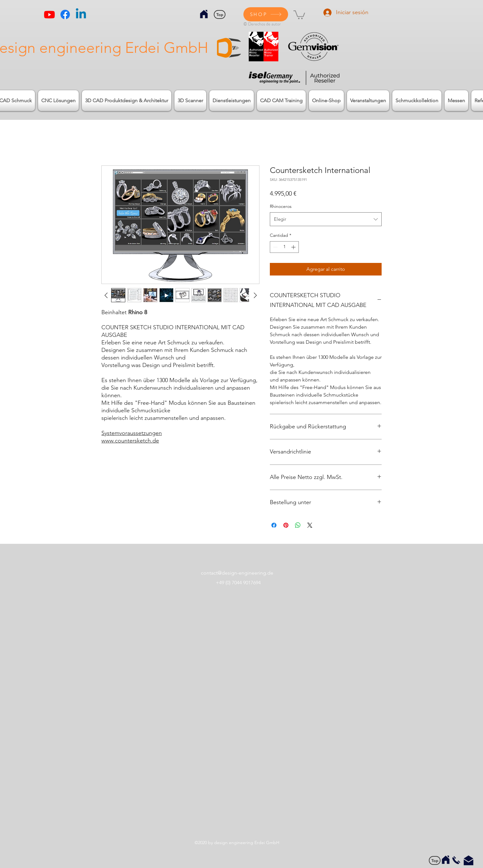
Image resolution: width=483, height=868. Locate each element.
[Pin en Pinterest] (286, 525)
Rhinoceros (281, 206)
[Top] (220, 14)
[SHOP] (266, 14)
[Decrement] (275, 247)
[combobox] (326, 219)
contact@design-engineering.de (237, 573)
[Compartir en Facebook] (274, 525)
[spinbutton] (284, 247)
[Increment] (294, 247)
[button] (299, 14)
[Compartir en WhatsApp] (298, 525)
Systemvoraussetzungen (132, 433)
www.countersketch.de (130, 441)
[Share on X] (310, 525)
